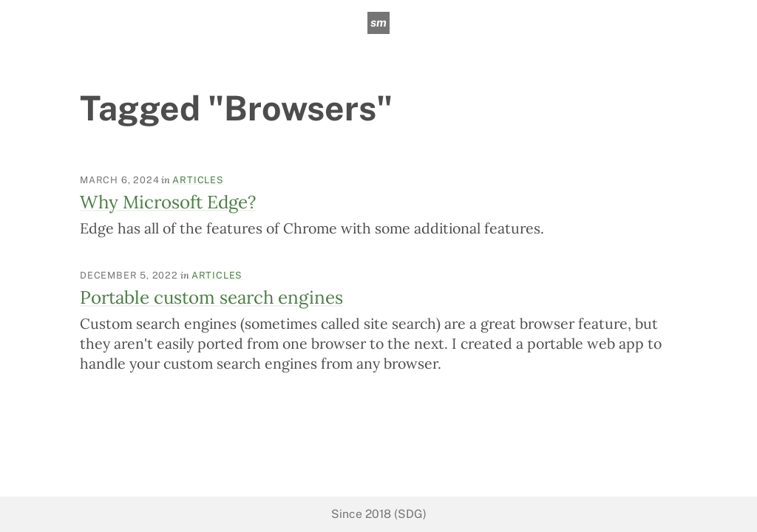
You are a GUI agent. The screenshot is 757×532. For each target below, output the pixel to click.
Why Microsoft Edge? (168, 202)
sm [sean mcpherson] (378, 23)
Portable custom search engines (211, 297)
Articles (198, 180)
